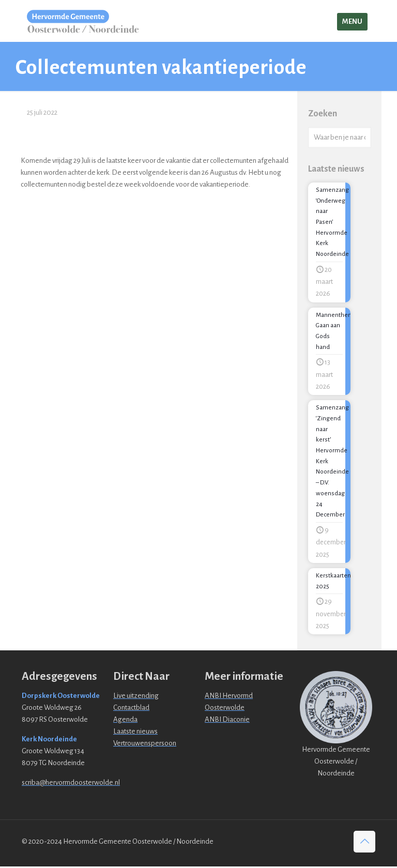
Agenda (125, 721)
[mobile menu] (352, 22)
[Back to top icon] (364, 843)
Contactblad (131, 709)
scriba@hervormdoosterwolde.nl (71, 784)
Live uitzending (136, 697)
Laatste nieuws (135, 733)
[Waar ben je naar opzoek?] (340, 138)
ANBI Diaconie (227, 721)
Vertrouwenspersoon (145, 745)
